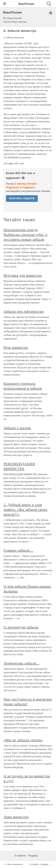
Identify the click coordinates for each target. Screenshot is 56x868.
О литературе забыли (21, 627)
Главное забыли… (19, 550)
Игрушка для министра (23, 275)
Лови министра (16, 817)
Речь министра (16, 347)
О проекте (20, 856)
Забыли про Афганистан (24, 311)
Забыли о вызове (17, 428)
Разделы (33, 856)
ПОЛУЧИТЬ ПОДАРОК (22, 198)
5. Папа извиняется (14, 864)
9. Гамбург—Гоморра (39, 864)
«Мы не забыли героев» (23, 740)
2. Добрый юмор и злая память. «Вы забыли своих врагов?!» (26, 509)
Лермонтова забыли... (21, 663)
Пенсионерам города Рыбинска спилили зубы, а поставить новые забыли (25, 235)
